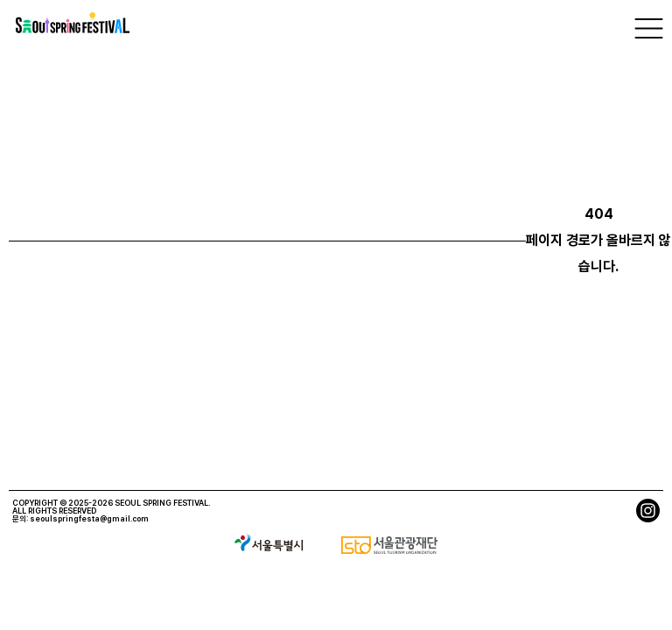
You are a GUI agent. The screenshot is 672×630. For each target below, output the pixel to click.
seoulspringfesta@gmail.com (89, 518)
